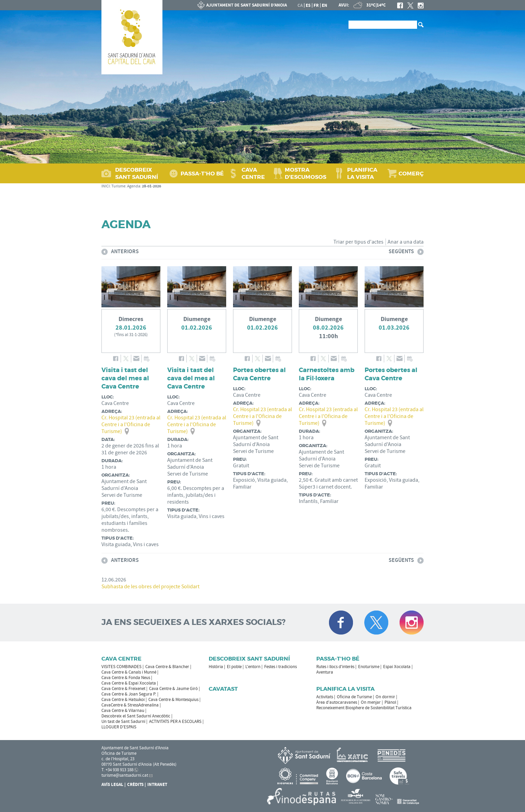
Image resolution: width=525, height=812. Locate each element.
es (308, 5)
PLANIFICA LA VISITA (362, 173)
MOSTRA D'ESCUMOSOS (306, 173)
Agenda (134, 186)
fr (316, 5)
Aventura (325, 672)
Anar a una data (406, 242)
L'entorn (253, 667)
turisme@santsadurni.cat (125, 775)
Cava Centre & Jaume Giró (173, 689)
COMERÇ (411, 174)
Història (216, 667)
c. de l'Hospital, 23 (118, 759)
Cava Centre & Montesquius (173, 700)
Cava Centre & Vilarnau (123, 711)
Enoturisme (369, 667)
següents (406, 253)
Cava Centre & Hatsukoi (123, 700)
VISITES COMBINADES (121, 667)
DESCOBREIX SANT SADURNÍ (137, 173)
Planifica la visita (345, 689)
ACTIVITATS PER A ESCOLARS (175, 722)
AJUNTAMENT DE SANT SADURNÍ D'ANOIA (242, 5)
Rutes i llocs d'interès (335, 667)
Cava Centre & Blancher (167, 667)
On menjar (371, 702)
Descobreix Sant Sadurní (249, 659)
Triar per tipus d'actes (358, 242)
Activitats (325, 697)
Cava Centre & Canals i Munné (129, 672)
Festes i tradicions (280, 667)
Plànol (390, 702)
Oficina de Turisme (354, 697)
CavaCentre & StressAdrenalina (130, 705)
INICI (106, 186)
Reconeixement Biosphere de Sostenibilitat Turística (364, 708)
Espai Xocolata (397, 667)
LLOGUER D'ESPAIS (119, 727)
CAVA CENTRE (253, 173)
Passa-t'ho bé (338, 659)
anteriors (120, 253)
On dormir (385, 697)
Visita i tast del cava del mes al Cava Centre (125, 378)
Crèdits (135, 785)
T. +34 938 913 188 (117, 770)
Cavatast (223, 689)
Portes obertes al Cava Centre (259, 374)
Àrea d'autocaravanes (337, 702)
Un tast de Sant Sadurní (123, 722)
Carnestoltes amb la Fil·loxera (327, 374)
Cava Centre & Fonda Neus (126, 678)
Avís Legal (112, 785)
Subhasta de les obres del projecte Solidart (150, 587)
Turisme (118, 186)
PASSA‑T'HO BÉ (202, 174)
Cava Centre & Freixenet (123, 689)
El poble (234, 667)
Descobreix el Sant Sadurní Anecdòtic (136, 716)
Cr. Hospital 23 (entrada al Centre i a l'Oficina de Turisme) (131, 425)
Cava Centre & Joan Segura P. (129, 694)
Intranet (157, 785)
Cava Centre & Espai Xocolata (129, 683)
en (325, 5)
